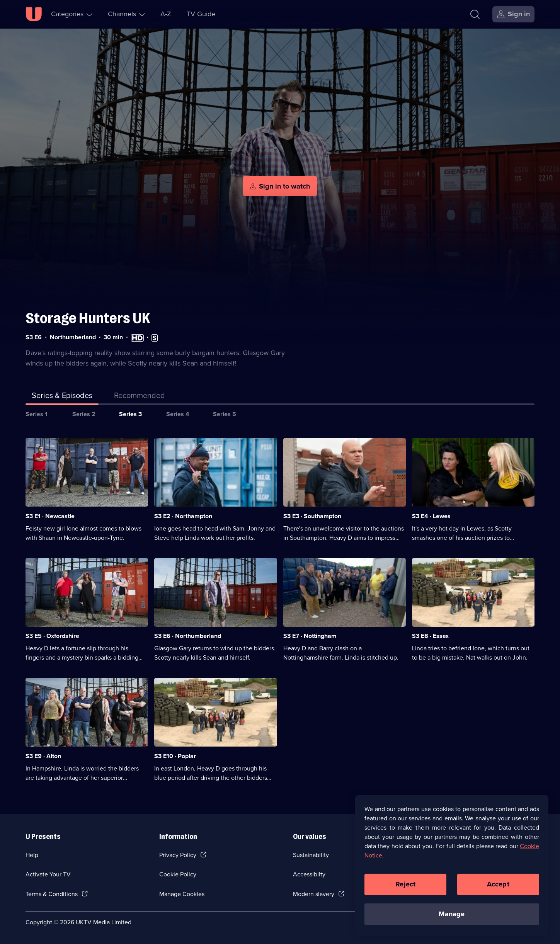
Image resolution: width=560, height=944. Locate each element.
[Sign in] (513, 14)
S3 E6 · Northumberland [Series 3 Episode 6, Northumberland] (188, 636)
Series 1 (37, 414)
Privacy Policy (178, 855)
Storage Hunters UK (88, 318)
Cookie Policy (178, 874)
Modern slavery (314, 894)
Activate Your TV (48, 874)
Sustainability (311, 855)
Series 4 (178, 414)
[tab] (140, 397)
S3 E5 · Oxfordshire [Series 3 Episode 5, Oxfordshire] (52, 636)
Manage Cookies (182, 894)
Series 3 (130, 414)
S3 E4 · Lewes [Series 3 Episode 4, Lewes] (431, 516)
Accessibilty (309, 874)
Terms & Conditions (52, 894)
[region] (452, 866)
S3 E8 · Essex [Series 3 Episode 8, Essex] (430, 636)
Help (32, 855)
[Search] (477, 14)
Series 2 (84, 414)
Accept (498, 884)
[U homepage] (34, 14)
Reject (405, 884)
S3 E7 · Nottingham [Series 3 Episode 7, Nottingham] (310, 636)
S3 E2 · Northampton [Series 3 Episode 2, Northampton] (183, 516)
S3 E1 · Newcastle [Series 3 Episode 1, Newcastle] (50, 516)
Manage (452, 914)
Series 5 (225, 414)
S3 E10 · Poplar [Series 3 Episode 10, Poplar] (175, 756)
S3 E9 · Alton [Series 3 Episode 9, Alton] (43, 756)
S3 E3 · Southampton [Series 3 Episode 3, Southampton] (312, 516)
